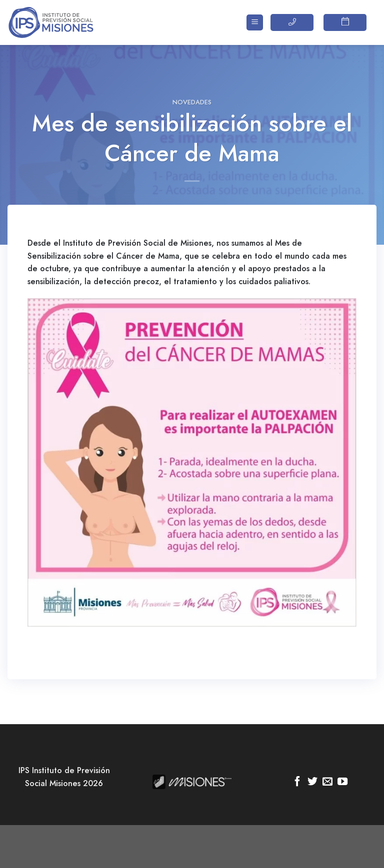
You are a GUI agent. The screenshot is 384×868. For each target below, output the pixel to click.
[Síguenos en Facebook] (297, 782)
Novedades (192, 102)
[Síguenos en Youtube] (342, 782)
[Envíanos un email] (327, 782)
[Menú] (255, 23)
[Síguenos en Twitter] (312, 782)
